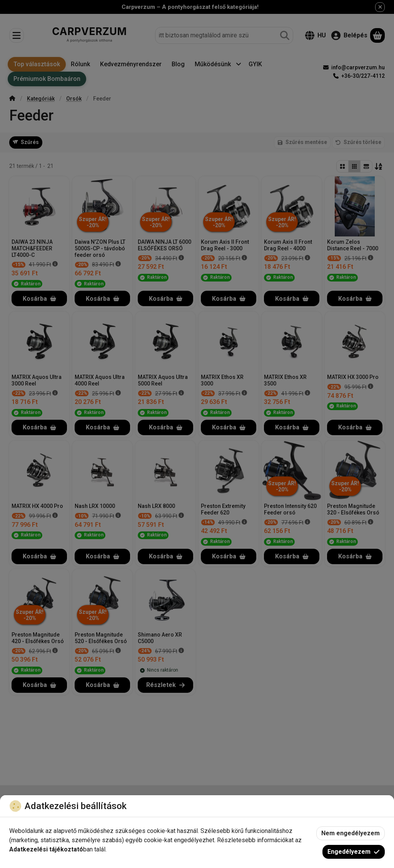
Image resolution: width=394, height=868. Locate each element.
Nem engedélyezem (351, 833)
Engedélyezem (354, 852)
